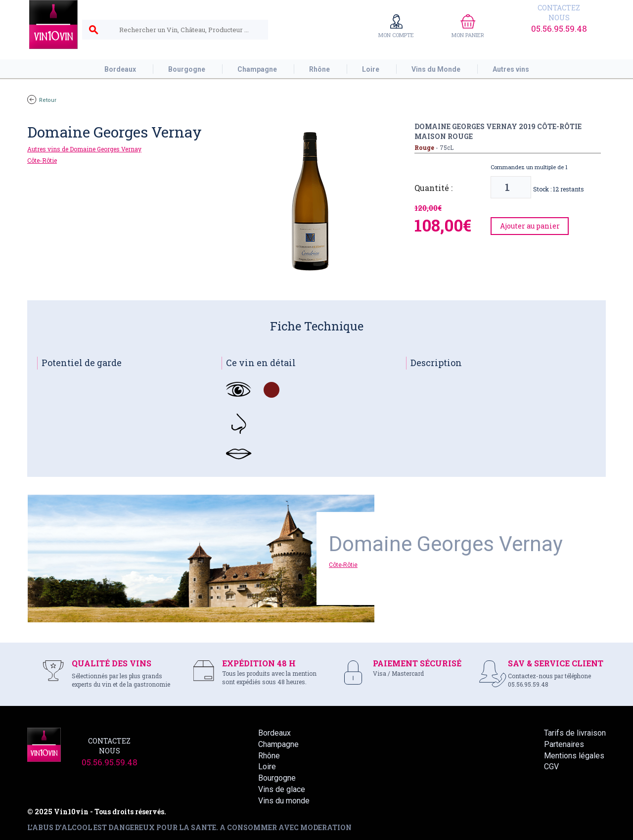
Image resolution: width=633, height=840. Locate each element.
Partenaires (564, 744)
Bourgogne (277, 778)
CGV (551, 767)
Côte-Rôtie (42, 160)
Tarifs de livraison (575, 733)
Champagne (278, 744)
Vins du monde (284, 801)
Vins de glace (282, 789)
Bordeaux (274, 733)
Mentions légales (574, 756)
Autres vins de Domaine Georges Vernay (84, 149)
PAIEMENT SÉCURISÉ (417, 663)
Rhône (269, 756)
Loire (267, 767)
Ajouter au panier (530, 226)
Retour (42, 100)
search (93, 30)
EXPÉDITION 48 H (259, 663)
